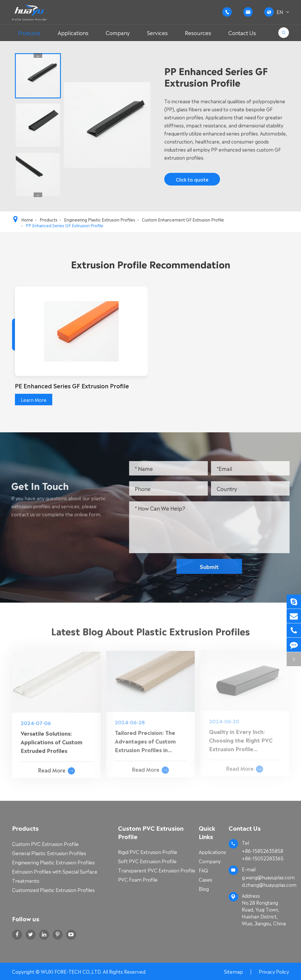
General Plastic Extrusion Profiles (49, 853)
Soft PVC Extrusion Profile (147, 861)
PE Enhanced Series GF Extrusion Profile (72, 385)
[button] (38, 56)
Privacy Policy (274, 971)
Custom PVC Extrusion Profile (45, 844)
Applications (73, 33)
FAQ (203, 870)
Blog (204, 889)
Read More (56, 766)
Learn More (34, 400)
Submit (213, 566)
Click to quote (192, 179)
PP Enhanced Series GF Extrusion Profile (64, 225)
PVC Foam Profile (138, 879)
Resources (198, 33)
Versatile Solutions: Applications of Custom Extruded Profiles (52, 737)
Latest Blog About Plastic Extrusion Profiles (150, 634)
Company (118, 33)
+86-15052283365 (263, 858)
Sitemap (234, 971)
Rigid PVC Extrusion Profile (148, 852)
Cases (206, 879)
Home (27, 219)
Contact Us (242, 33)
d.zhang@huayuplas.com (265, 885)
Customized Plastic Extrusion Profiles (53, 890)
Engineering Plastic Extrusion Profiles (100, 219)
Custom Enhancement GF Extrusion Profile (183, 219)
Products (29, 33)
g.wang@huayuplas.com (268, 877)
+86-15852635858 (263, 851)
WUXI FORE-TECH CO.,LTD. (72, 971)
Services (157, 33)
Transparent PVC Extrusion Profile (157, 870)
